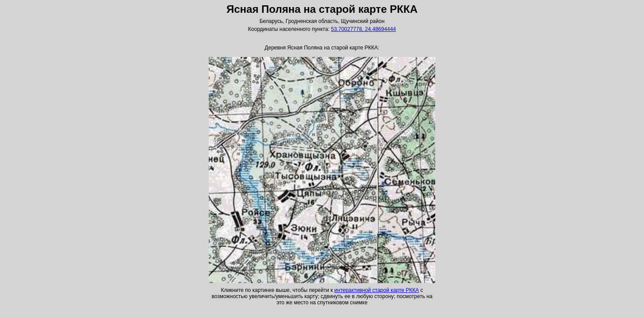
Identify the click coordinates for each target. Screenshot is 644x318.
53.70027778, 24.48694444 (363, 29)
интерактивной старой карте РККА (377, 290)
